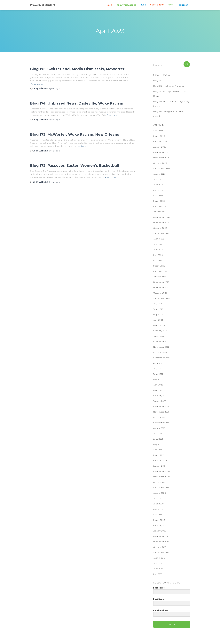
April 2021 (158, 450)
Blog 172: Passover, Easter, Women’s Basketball (75, 165)
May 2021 (158, 444)
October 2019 (160, 547)
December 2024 (161, 217)
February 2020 (160, 525)
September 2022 (162, 358)
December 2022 (161, 341)
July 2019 (157, 563)
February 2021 (160, 460)
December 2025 (161, 152)
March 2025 (159, 201)
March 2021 (159, 455)
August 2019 (159, 558)
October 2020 (160, 482)
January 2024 (160, 277)
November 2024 (161, 223)
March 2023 (159, 325)
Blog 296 (158, 80)
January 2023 (160, 336)
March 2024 (159, 266)
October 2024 (160, 228)
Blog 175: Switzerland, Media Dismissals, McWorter (77, 69)
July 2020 (158, 498)
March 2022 (159, 390)
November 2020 (161, 477)
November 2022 (161, 347)
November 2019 (161, 542)
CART (171, 5)
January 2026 (160, 147)
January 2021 (159, 466)
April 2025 (158, 195)
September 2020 (162, 487)
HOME (109, 5)
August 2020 (160, 493)
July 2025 (158, 179)
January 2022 (160, 401)
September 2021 (161, 423)
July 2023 (158, 304)
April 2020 (158, 515)
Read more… (37, 84)
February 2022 (160, 396)
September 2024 (162, 233)
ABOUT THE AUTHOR (126, 5)
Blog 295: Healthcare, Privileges (169, 86)
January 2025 (160, 212)
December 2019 (161, 536)
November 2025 (161, 158)
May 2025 (158, 190)
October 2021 (160, 417)
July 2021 (157, 433)
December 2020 (161, 471)
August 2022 (159, 363)
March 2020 (159, 520)
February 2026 (160, 141)
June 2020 (158, 504)
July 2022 (158, 369)
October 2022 (160, 352)
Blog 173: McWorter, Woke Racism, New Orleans (75, 134)
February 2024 (160, 271)
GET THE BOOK (157, 5)
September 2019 (161, 552)
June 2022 (158, 374)
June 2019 (158, 569)
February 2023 (160, 331)
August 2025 (159, 174)
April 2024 (158, 260)
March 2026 (159, 136)
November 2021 (161, 412)
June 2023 (158, 309)
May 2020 (158, 509)
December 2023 (161, 282)
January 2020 (160, 531)
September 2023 (162, 298)
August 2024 (159, 239)
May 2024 (158, 255)
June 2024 (158, 250)
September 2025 (161, 168)
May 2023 (158, 314)
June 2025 (158, 185)
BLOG (143, 5)
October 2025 (160, 163)
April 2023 (158, 320)
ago (54, 88)
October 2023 (160, 293)
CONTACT (183, 5)
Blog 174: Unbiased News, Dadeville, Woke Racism (77, 103)
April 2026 (158, 131)
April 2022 (158, 385)
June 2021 (158, 439)
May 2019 (158, 574)
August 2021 (159, 428)
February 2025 (160, 206)
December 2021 (161, 406)
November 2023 (161, 287)
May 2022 (158, 379)
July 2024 (158, 244)
